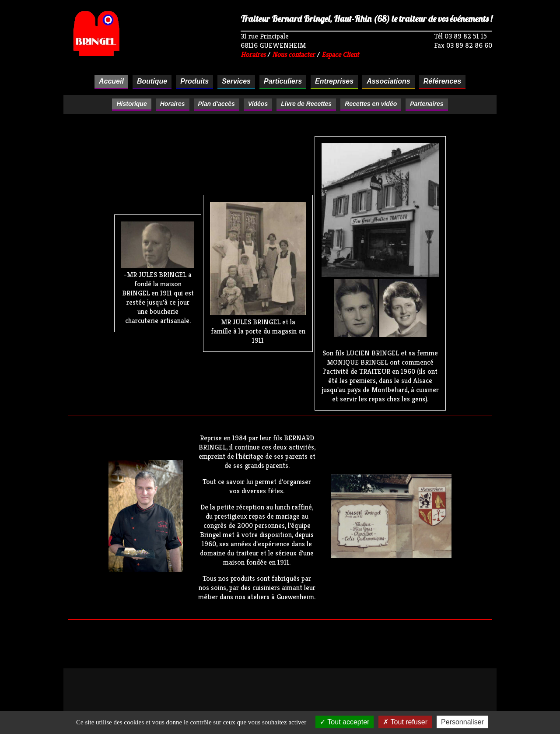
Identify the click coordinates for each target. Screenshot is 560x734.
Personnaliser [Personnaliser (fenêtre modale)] (462, 722)
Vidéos (258, 104)
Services (236, 81)
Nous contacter (294, 54)
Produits (194, 81)
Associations (388, 81)
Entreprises (334, 81)
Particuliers (283, 81)
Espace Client (340, 54)
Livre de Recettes (306, 104)
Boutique (152, 81)
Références (442, 81)
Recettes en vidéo (371, 104)
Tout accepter (345, 722)
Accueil (111, 81)
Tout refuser (405, 722)
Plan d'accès (217, 104)
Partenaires (427, 104)
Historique (131, 104)
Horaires (253, 54)
